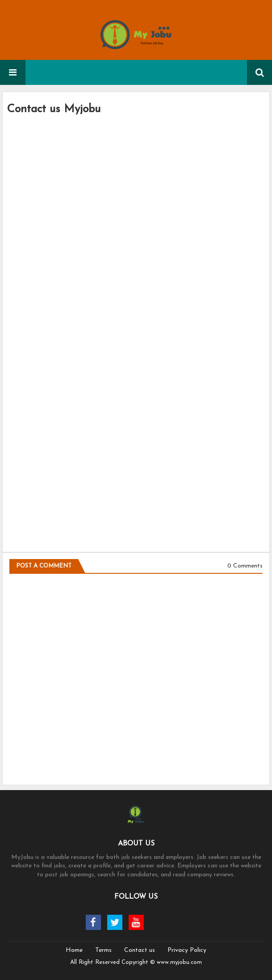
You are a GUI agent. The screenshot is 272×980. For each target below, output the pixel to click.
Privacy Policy (187, 950)
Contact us (140, 950)
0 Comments (245, 566)
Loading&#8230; (136, 329)
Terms (103, 950)
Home (74, 950)
